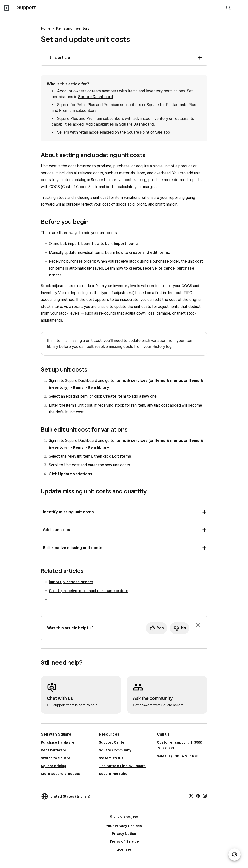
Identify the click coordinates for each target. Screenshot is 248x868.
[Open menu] (240, 8)
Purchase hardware (58, 742)
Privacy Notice (124, 834)
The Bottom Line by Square (122, 766)
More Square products (60, 774)
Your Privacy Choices (124, 826)
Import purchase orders (71, 582)
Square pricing (54, 766)
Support (26, 7)
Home (46, 28)
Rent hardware (54, 750)
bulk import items (122, 244)
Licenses (124, 849)
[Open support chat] (235, 854)
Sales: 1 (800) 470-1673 (178, 756)
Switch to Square (56, 758)
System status (111, 758)
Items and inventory (73, 28)
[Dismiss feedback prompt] (198, 625)
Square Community (115, 750)
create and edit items (149, 252)
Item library (98, 387)
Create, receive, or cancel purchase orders (89, 591)
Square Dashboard (96, 97)
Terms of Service (124, 841)
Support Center (112, 742)
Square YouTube (113, 774)
